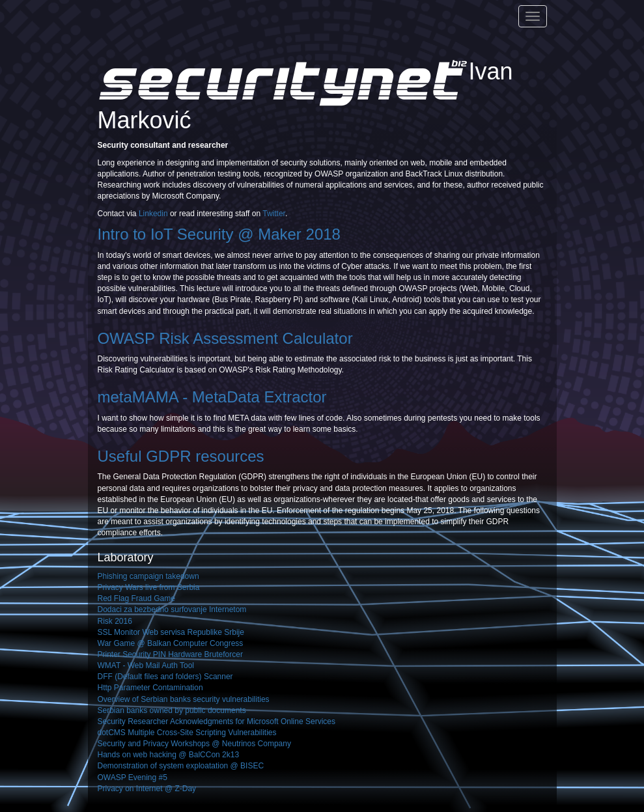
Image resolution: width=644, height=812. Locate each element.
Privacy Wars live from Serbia (149, 587)
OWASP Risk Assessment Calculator (225, 338)
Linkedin (153, 214)
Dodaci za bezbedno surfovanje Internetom (172, 609)
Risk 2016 (115, 621)
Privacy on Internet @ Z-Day (147, 789)
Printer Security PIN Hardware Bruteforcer (170, 654)
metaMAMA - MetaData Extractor (212, 397)
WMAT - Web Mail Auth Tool (146, 665)
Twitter (274, 214)
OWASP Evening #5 (133, 777)
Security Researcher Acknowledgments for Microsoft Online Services (217, 721)
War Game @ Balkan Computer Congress (171, 643)
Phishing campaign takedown (148, 576)
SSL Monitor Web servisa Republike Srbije (171, 632)
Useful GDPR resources (181, 456)
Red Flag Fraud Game (136, 598)
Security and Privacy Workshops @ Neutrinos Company (194, 744)
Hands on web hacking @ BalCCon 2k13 (169, 755)
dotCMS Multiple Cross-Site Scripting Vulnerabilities (187, 733)
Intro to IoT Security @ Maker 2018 (219, 234)
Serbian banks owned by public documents (172, 710)
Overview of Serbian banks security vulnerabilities (184, 699)
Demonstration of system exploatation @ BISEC (181, 766)
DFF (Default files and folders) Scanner (165, 677)
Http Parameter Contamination (150, 688)
